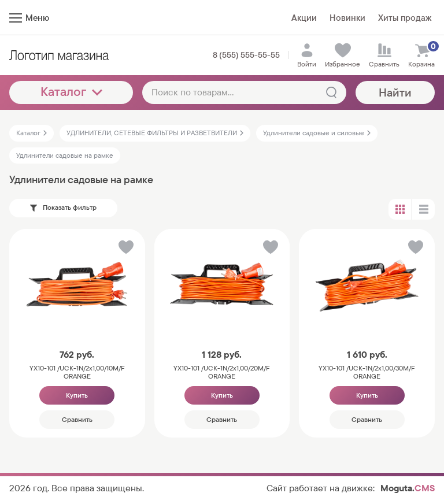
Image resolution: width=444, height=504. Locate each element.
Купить (77, 395)
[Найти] (331, 92)
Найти (395, 92)
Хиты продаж (405, 18)
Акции (304, 18)
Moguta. (408, 488)
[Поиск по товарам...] (244, 92)
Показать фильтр (63, 207)
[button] (125, 249)
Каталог (71, 92)
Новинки (347, 18)
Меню (29, 18)
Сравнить (77, 420)
